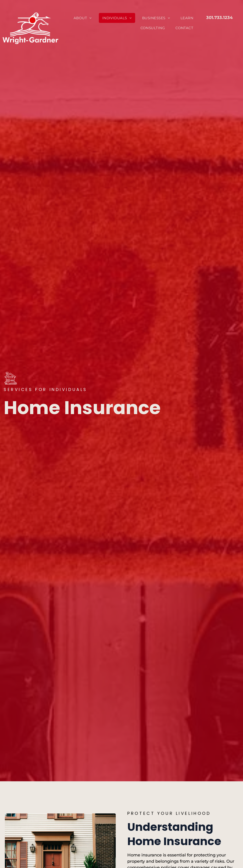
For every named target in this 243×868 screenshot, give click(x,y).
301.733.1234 (219, 18)
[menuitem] (84, 18)
